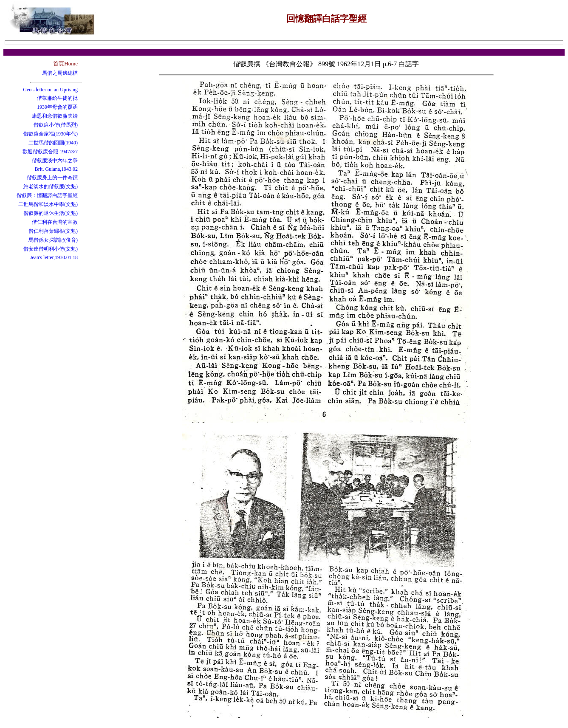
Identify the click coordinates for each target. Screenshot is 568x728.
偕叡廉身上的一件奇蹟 (52, 178)
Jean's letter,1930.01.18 (54, 257)
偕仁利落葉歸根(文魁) (53, 231)
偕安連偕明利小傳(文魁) (51, 249)
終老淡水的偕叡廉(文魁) (51, 186)
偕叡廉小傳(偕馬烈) (56, 125)
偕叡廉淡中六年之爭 (55, 161)
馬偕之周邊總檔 (60, 73)
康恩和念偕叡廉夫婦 (55, 116)
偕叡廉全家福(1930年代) (51, 134)
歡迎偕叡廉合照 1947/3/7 (50, 152)
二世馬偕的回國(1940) (53, 143)
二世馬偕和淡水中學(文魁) (48, 204)
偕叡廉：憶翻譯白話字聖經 (47, 195)
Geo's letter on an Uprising (50, 90)
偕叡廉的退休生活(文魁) (51, 213)
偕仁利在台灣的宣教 (55, 222)
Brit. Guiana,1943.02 (56, 169)
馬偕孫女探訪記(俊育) (53, 240)
